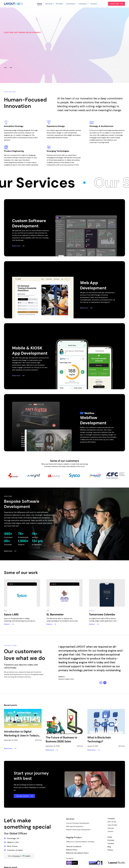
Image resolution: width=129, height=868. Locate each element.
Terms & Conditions (74, 847)
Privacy (110, 850)
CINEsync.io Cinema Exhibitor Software (80, 842)
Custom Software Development (78, 823)
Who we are (112, 822)
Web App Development (75, 826)
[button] (49, 4)
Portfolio (59, 4)
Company (111, 819)
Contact (94, 4)
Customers (71, 4)
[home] (14, 4)
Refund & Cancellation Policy (77, 853)
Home (40, 4)
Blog (109, 847)
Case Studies (112, 825)
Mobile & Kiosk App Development (78, 830)
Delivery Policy (72, 850)
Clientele (111, 828)
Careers (110, 831)
